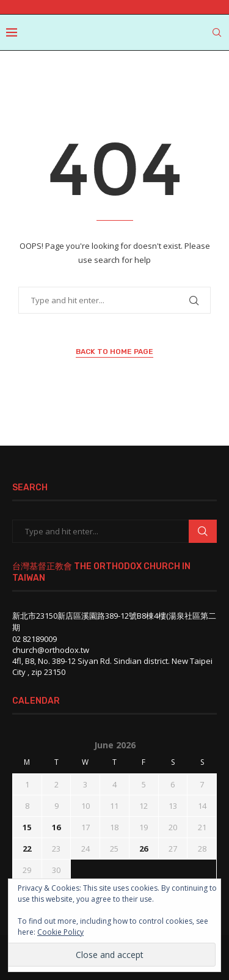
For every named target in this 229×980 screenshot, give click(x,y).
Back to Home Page (114, 352)
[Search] (217, 32)
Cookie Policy (60, 932)
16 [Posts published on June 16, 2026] (56, 827)
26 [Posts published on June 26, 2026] (144, 849)
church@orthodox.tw (51, 650)
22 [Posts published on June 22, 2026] (27, 849)
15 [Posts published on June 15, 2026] (27, 827)
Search (203, 531)
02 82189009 (35, 639)
